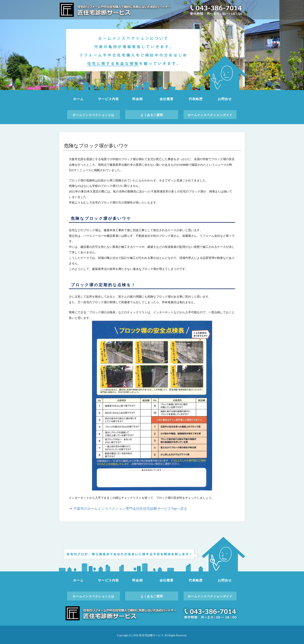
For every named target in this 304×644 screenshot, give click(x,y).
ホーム (78, 99)
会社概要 (166, 99)
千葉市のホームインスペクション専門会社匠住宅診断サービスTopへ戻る (130, 509)
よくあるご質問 (152, 115)
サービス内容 (108, 99)
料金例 (137, 99)
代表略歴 (196, 99)
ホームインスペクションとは (94, 115)
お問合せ (225, 99)
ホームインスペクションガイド (210, 115)
